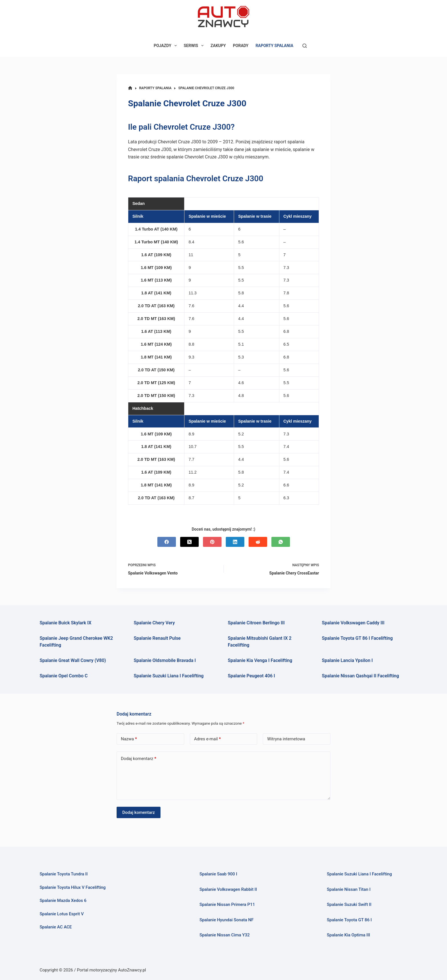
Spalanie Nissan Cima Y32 (225, 935)
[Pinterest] (212, 542)
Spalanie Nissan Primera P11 (227, 904)
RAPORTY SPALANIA (274, 46)
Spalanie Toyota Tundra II (64, 874)
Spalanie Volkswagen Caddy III (353, 623)
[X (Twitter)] (189, 542)
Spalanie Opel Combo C (64, 676)
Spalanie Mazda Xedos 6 (63, 900)
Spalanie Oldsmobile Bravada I (165, 660)
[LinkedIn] (235, 542)
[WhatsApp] (281, 542)
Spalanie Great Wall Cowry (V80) (73, 660)
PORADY (241, 46)
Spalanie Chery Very (154, 623)
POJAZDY (166, 46)
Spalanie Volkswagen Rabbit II (228, 889)
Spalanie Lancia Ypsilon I (347, 660)
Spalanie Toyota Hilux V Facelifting (73, 887)
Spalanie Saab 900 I (218, 874)
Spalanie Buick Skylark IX (66, 623)
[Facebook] (167, 542)
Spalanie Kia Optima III (348, 935)
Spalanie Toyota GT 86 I (349, 920)
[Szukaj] (305, 46)
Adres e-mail (208, 739)
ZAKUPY (218, 46)
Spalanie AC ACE (56, 927)
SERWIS (195, 46)
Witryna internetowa (286, 739)
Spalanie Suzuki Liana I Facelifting (169, 676)
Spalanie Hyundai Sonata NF (227, 920)
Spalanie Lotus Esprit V (62, 914)
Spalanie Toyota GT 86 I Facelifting (357, 638)
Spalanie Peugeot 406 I (251, 676)
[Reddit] (258, 542)
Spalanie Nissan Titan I (349, 889)
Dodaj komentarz (139, 759)
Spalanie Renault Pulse (157, 638)
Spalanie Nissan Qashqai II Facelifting (360, 676)
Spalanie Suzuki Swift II (349, 904)
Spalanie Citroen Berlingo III (256, 623)
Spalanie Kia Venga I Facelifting (260, 660)
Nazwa (129, 739)
